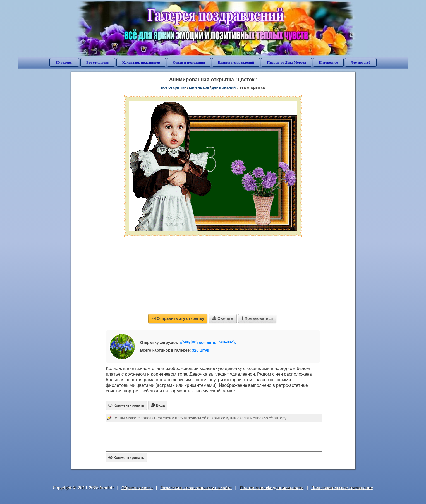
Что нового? (361, 62)
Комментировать (126, 458)
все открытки (174, 87)
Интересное (328, 62)
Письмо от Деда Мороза (286, 62)
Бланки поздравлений (236, 62)
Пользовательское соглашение (342, 488)
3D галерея (64, 62)
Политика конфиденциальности (271, 488)
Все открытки (98, 62)
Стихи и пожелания (189, 62)
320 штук (201, 350)
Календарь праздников (141, 62)
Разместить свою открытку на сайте (196, 488)
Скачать (223, 318)
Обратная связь (137, 488)
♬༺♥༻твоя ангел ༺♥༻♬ (208, 342)
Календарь (199, 87)
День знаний (224, 87)
